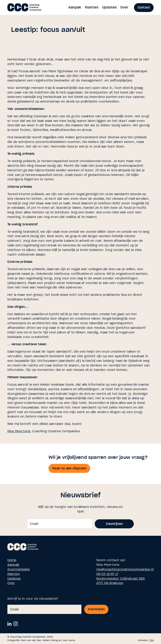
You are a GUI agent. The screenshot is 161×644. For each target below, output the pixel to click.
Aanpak (75, 7)
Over (124, 7)
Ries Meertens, (19, 431)
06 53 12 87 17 (107, 574)
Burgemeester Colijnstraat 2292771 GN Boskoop (121, 581)
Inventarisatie (19, 569)
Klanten (92, 7)
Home (12, 560)
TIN (152, 640)
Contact (144, 7)
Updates (109, 7)
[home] (24, 7)
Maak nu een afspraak (69, 468)
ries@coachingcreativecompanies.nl (125, 569)
